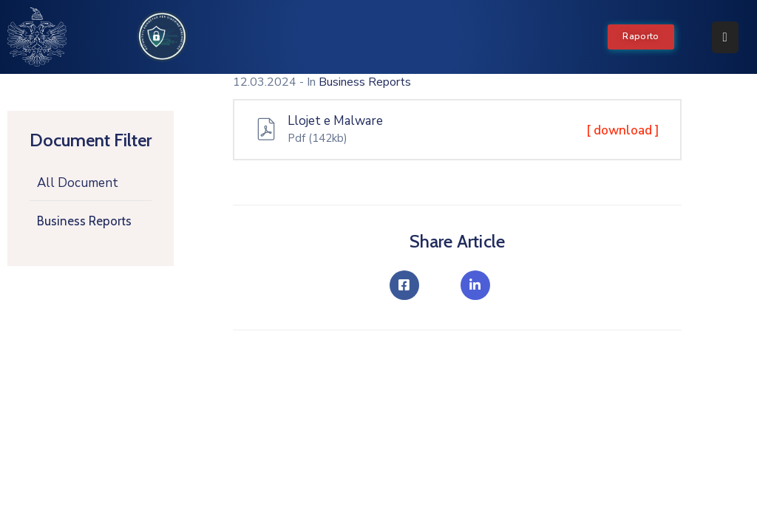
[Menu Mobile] (725, 37)
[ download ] (623, 130)
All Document (78, 183)
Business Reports (84, 221)
